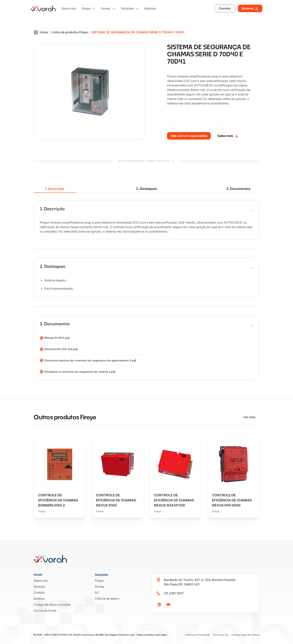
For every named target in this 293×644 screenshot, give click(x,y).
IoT (97, 593)
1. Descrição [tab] (55, 189)
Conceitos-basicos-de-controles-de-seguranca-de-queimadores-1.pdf (90, 360)
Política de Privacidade (198, 635)
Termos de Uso (221, 635)
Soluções (127, 8)
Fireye (86, 8)
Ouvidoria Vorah (45, 611)
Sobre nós (69, 8)
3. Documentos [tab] (238, 189)
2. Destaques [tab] (147, 189)
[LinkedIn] (159, 605)
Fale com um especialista (189, 136)
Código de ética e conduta (52, 605)
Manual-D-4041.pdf (57, 338)
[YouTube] (168, 605)
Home (41, 32)
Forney (106, 8)
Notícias (150, 8)
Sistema (250, 8)
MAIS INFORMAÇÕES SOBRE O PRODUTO (146, 161)
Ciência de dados (107, 599)
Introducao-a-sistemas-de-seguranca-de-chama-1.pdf (80, 372)
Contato (225, 8)
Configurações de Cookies (245, 635)
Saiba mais (228, 136)
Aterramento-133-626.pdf (61, 349)
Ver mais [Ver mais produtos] (249, 417)
